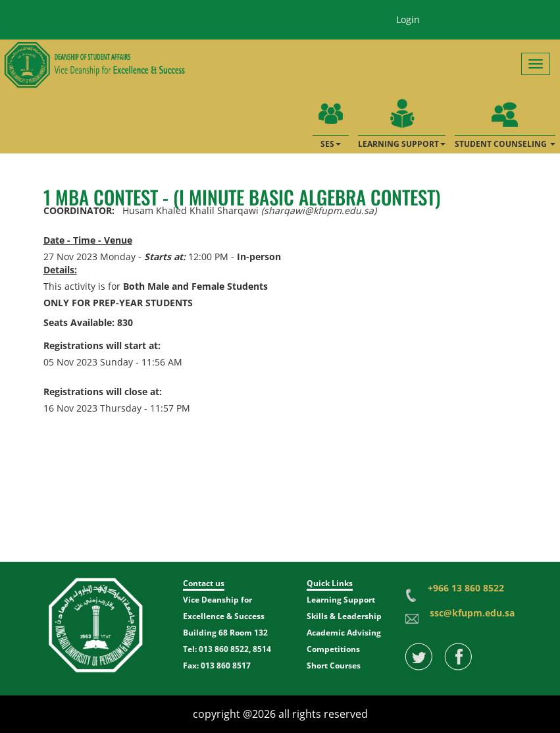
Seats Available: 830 (88, 322)
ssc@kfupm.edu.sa (472, 613)
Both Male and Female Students (195, 286)
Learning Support (341, 600)
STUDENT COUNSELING (505, 121)
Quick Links (330, 583)
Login (408, 19)
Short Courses (334, 665)
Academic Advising (344, 633)
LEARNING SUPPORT (402, 121)
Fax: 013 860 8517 (217, 665)
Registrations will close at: (103, 392)
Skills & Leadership (344, 616)
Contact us (204, 583)
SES (331, 121)
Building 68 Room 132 (225, 633)
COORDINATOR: (79, 210)
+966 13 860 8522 (466, 588)
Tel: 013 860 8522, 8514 (227, 649)
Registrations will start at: (102, 345)
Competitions (333, 649)
